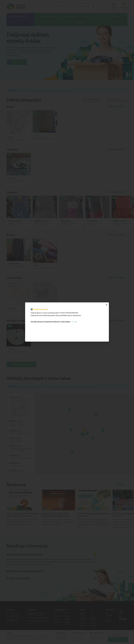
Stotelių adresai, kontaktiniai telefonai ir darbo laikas (51, 322)
